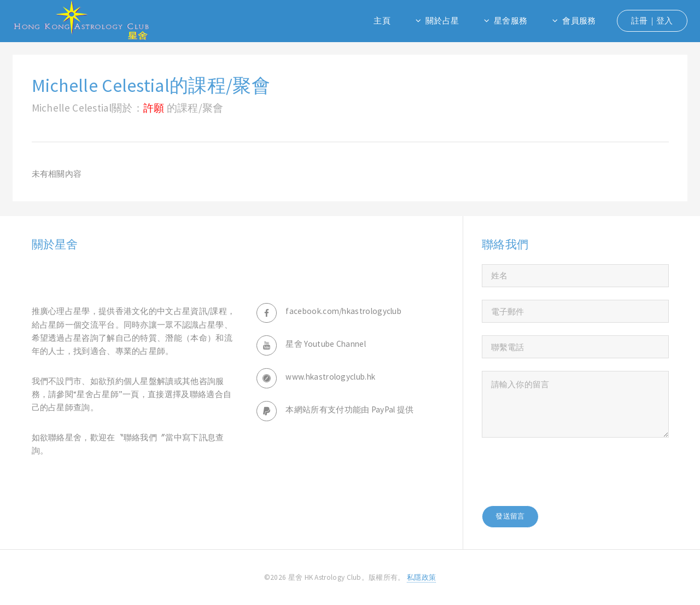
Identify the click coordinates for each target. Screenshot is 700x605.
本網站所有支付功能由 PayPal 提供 (349, 409)
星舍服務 (511, 21)
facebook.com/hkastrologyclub (343, 311)
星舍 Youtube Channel (326, 344)
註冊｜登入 (652, 21)
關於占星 (442, 21)
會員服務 (579, 21)
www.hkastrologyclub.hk (330, 377)
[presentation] (565, 472)
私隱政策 (421, 577)
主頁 (382, 21)
